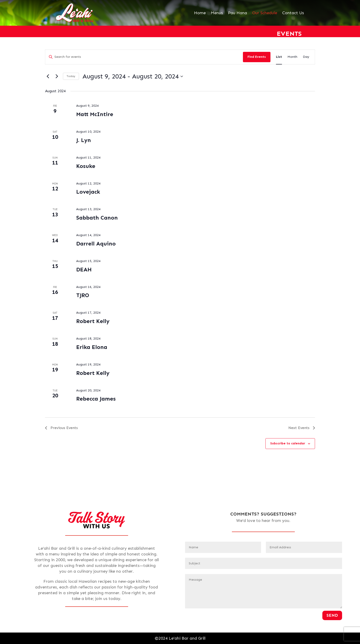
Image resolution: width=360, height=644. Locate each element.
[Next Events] (57, 76)
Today (71, 76)
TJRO (83, 295)
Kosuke (86, 166)
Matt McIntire (95, 114)
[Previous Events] (48, 76)
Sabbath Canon (97, 218)
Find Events (257, 57)
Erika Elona (92, 347)
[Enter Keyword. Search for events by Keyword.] (144, 57)
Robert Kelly (93, 321)
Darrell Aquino (96, 244)
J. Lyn (84, 140)
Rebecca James (96, 399)
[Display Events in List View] (279, 57)
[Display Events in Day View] (306, 57)
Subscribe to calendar (288, 443)
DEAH (84, 269)
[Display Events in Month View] (292, 57)
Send (332, 615)
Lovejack (88, 192)
